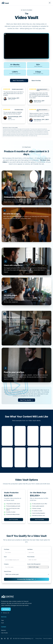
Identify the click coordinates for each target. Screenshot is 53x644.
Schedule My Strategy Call (26, 579)
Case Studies (4, 633)
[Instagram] (8, 639)
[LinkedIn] (2, 639)
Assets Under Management (34, 564)
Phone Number (31, 557)
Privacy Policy (39, 638)
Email (5, 557)
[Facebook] (11, 639)
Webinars (4, 630)
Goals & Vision (8, 571)
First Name (7, 549)
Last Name (30, 549)
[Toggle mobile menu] (50, 3)
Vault (2, 623)
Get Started (6, 609)
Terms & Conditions (47, 638)
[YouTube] (5, 639)
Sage (2, 620)
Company (6, 564)
